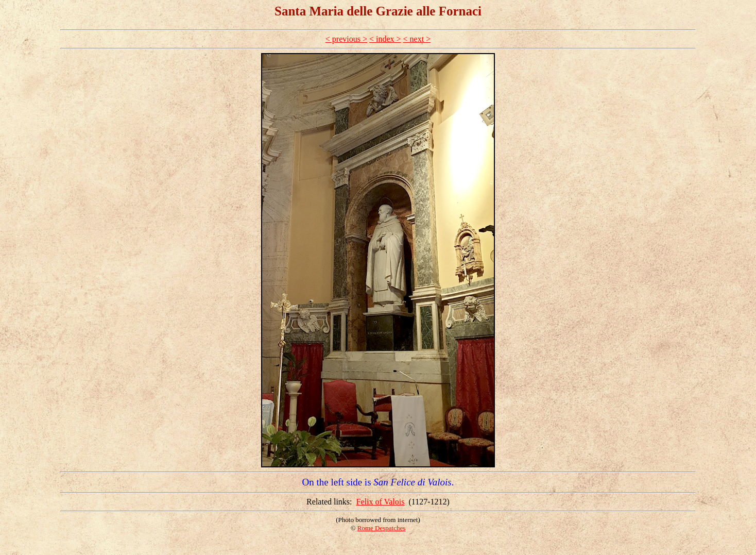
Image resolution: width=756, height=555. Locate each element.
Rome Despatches (382, 528)
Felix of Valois (381, 502)
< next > (417, 39)
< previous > (346, 39)
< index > (385, 39)
